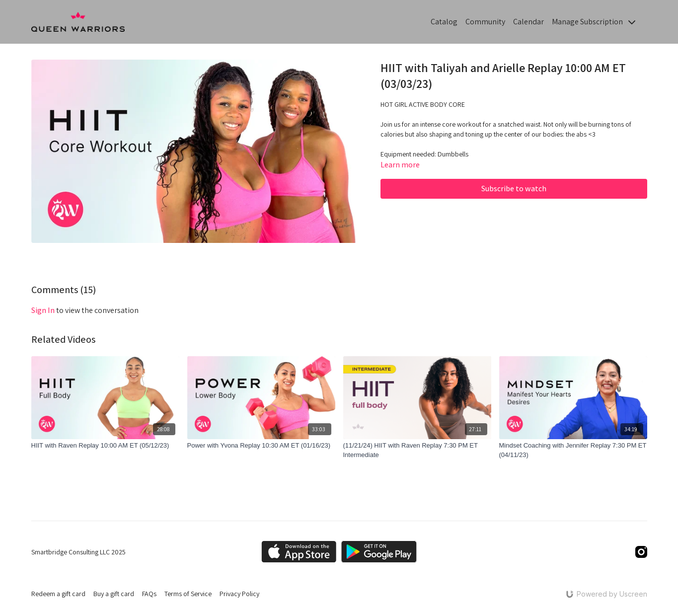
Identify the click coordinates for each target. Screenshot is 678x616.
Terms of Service (188, 594)
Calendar (528, 22)
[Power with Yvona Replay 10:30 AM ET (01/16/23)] (261, 446)
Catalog (444, 22)
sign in (43, 310)
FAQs (149, 594)
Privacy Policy (239, 594)
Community (485, 22)
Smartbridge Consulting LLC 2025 (78, 552)
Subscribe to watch (514, 189)
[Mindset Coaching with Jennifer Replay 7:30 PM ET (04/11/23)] (573, 450)
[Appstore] (299, 552)
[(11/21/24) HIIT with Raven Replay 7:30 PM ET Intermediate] (417, 450)
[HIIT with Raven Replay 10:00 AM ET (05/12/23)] (105, 446)
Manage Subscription (594, 22)
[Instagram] (641, 552)
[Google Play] (379, 552)
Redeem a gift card (58, 594)
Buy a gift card (114, 594)
